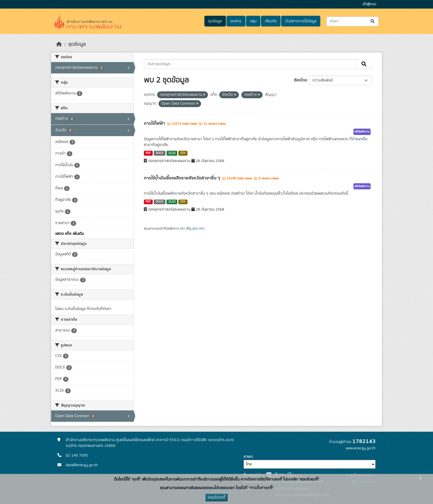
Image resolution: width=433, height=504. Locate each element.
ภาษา (248, 457)
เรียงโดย (300, 80)
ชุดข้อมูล (215, 21)
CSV (183, 153)
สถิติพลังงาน (362, 132)
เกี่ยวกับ (271, 21)
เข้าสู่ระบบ (369, 4)
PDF (148, 153)
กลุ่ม (253, 21)
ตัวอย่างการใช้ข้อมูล (301, 21)
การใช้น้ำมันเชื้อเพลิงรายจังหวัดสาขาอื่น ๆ (183, 178)
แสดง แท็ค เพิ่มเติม (70, 234)
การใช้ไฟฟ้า (155, 123)
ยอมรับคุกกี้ (216, 497)
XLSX (172, 153)
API (182, 229)
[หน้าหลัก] (59, 44)
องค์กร (236, 21)
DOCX (160, 153)
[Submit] (373, 21)
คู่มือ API (198, 229)
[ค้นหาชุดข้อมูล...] (353, 21)
